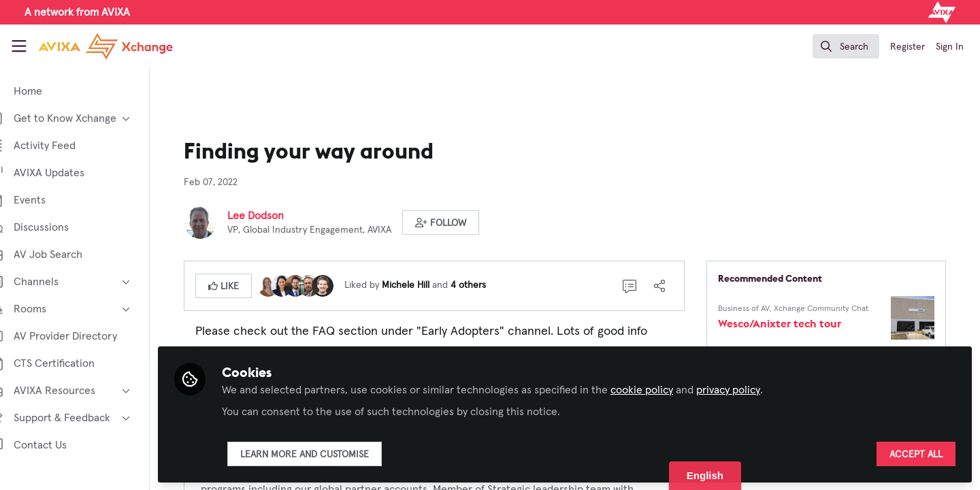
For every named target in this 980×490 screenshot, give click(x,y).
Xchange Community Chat (833, 309)
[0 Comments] (642, 286)
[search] (846, 46)
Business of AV (756, 309)
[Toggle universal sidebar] (19, 46)
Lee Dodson (268, 216)
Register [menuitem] (908, 47)
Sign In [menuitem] (950, 47)
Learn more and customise (329, 454)
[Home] (105, 46)
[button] (453, 223)
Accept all (916, 454)
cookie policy (666, 389)
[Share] (672, 286)
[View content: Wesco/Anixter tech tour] (925, 318)
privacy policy (753, 389)
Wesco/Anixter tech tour (792, 323)
